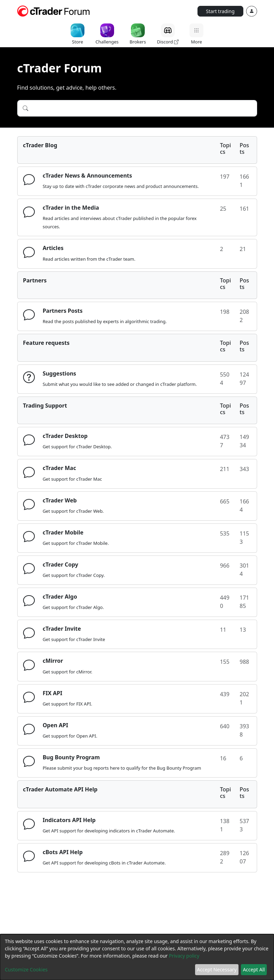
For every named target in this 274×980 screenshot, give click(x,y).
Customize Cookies (26, 969)
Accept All (254, 969)
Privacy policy (184, 956)
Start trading (220, 11)
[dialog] (137, 957)
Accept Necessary (217, 969)
